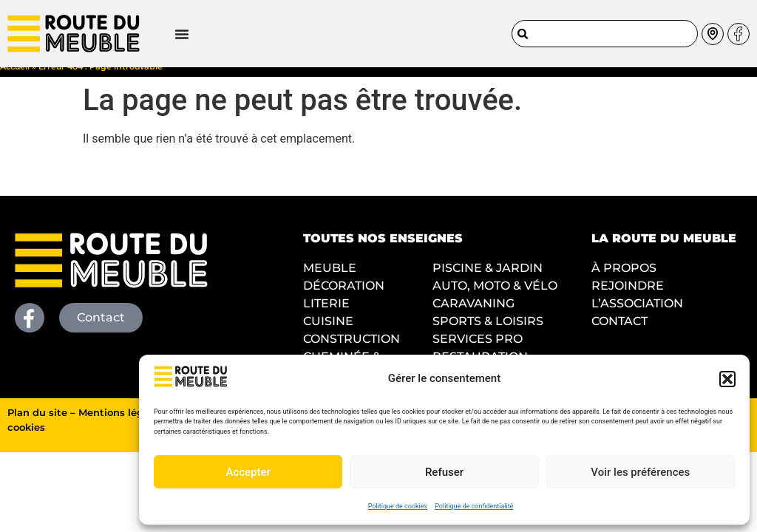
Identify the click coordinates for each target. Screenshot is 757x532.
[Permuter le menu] (130, 29)
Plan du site (37, 425)
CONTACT (619, 334)
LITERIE (326, 316)
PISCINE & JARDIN (488, 280)
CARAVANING (473, 316)
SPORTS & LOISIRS (488, 334)
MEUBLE (330, 280)
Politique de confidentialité (474, 506)
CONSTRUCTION (352, 351)
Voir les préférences (640, 472)
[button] (727, 379)
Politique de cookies (398, 506)
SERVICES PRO (478, 351)
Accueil (15, 79)
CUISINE (328, 334)
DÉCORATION (344, 298)
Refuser (444, 472)
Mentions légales (121, 425)
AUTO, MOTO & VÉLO (495, 298)
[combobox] (605, 28)
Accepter (248, 472)
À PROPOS (624, 280)
